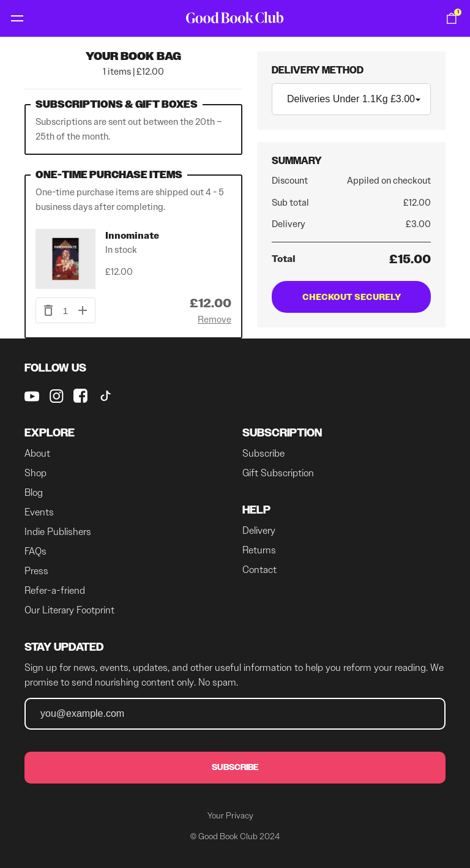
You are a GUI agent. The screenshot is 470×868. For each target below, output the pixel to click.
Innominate (132, 236)
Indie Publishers (58, 532)
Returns (259, 550)
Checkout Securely (352, 297)
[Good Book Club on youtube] (32, 396)
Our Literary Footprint (69, 610)
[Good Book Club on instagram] (56, 396)
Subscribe (263, 453)
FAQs (35, 551)
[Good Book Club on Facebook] (81, 396)
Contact (259, 570)
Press (36, 571)
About (37, 453)
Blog (34, 492)
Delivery (259, 530)
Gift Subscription (278, 473)
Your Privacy (230, 815)
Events (39, 512)
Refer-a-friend (55, 590)
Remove (214, 320)
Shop (35, 473)
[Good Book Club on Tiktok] (105, 396)
